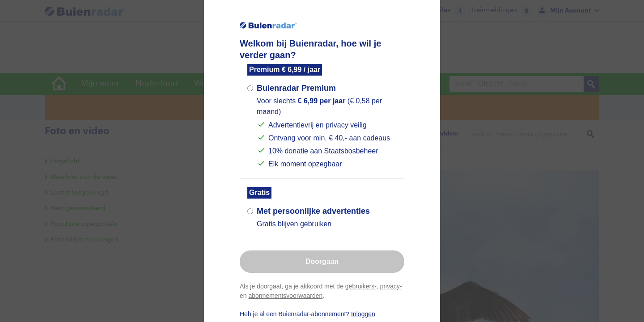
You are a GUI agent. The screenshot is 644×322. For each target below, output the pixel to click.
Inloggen (363, 314)
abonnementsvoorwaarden (285, 296)
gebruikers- (361, 286)
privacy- (391, 286)
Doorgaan (322, 261)
